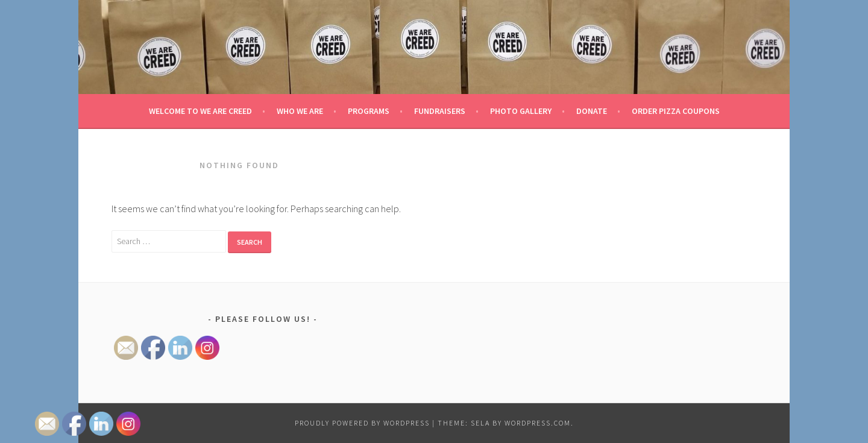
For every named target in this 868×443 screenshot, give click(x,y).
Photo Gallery (521, 111)
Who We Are (300, 111)
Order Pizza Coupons (676, 111)
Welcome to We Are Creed (200, 111)
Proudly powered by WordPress (362, 423)
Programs (369, 111)
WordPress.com (538, 423)
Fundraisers (440, 111)
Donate (592, 111)
